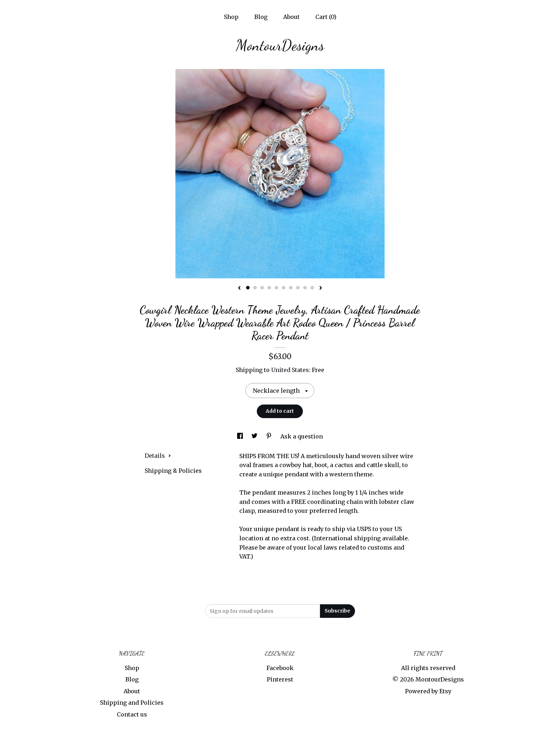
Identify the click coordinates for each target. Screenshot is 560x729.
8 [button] (298, 288)
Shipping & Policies (173, 471)
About (291, 17)
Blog (261, 17)
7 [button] (291, 288)
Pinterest (280, 679)
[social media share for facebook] (241, 436)
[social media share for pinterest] (270, 436)
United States (290, 370)
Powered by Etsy (428, 691)
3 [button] (262, 288)
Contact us (132, 714)
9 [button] (305, 288)
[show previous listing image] (239, 288)
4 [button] (269, 288)
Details (158, 456)
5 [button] (276, 288)
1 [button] (248, 288)
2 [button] (255, 288)
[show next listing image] (321, 288)
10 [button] (312, 288)
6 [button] (284, 288)
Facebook (280, 668)
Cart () (326, 17)
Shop (231, 17)
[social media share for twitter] (255, 436)
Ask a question (302, 436)
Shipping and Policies (132, 703)
